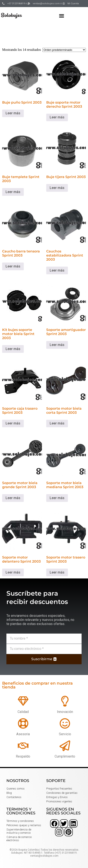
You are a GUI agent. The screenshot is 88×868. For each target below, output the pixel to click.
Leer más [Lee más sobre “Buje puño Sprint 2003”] (13, 113)
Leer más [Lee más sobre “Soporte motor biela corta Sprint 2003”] (57, 423)
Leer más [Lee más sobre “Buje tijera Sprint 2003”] (57, 188)
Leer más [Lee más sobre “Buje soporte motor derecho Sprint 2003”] (57, 117)
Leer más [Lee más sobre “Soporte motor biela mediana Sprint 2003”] (57, 498)
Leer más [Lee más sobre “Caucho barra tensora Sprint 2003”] (13, 266)
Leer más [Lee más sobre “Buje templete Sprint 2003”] (13, 192)
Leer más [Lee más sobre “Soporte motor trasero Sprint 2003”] (57, 572)
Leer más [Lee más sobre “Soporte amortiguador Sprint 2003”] (57, 345)
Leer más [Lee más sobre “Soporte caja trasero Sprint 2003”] (13, 423)
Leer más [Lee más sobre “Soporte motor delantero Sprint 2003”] (13, 572)
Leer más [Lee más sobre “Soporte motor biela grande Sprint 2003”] (13, 498)
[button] (62, 16)
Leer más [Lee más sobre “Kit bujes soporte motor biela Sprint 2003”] (13, 349)
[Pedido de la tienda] (64, 50)
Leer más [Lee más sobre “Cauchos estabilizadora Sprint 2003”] (57, 270)
